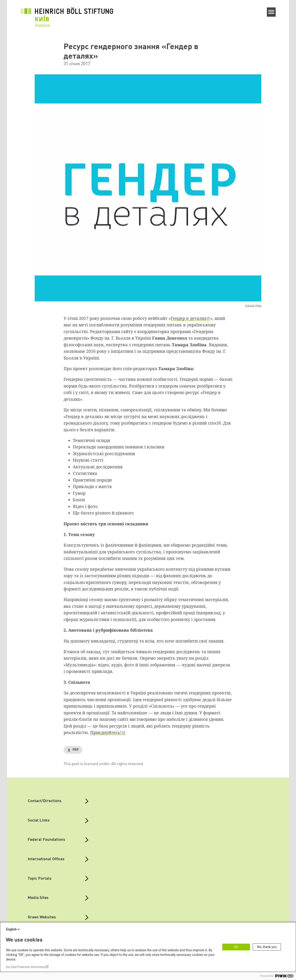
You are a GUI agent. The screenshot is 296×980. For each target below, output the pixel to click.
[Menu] (271, 12)
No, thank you (267, 947)
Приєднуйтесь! (106, 732)
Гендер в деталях (188, 318)
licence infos (253, 306)
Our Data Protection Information (25, 967)
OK (236, 947)
